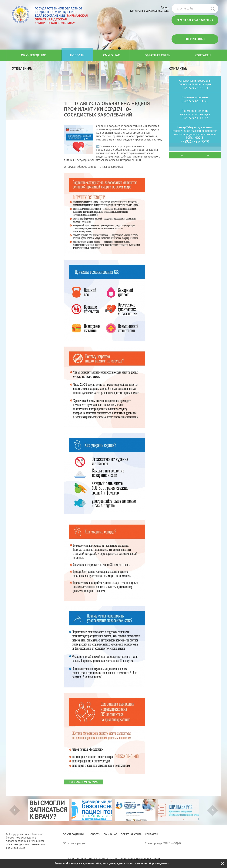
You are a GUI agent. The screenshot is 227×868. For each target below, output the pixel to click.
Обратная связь (157, 55)
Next (213, 810)
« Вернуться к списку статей (84, 782)
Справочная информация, (195, 81)
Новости (77, 55)
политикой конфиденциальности (140, 859)
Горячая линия (195, 39)
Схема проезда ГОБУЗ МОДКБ (163, 843)
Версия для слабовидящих (195, 20)
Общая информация (74, 843)
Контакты (203, 55)
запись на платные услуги (195, 84)
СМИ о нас (111, 55)
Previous (14, 810)
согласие (111, 859)
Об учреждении (34, 55)
